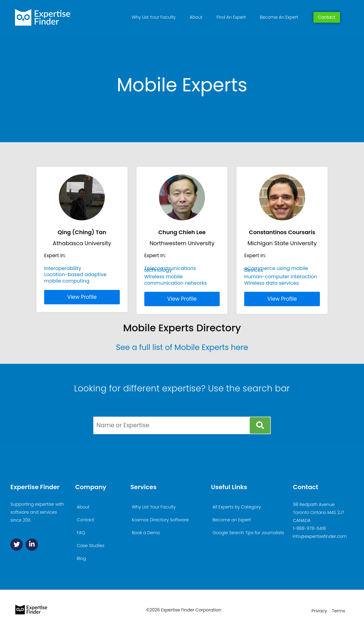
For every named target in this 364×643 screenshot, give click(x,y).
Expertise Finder (35, 487)
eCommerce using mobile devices (276, 269)
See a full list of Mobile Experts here (182, 347)
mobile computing (67, 281)
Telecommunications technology (170, 269)
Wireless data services (271, 283)
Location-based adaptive (75, 274)
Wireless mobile (164, 277)
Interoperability (63, 268)
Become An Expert (279, 17)
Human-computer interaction (281, 277)
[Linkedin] (32, 545)
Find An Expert (231, 17)
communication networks (176, 283)
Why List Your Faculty (154, 17)
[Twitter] (17, 545)
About (196, 17)
